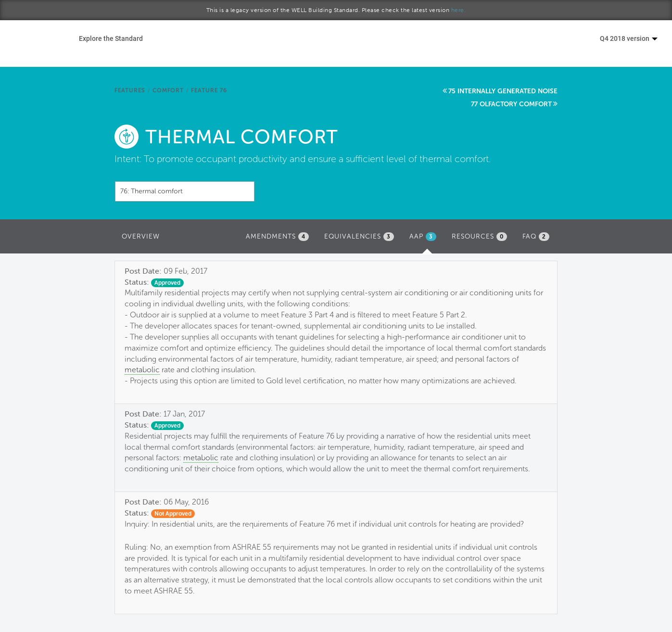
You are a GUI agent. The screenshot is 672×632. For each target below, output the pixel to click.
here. (459, 10)
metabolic (142, 370)
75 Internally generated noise (503, 91)
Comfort (168, 90)
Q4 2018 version (629, 38)
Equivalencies (359, 237)
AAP (425, 239)
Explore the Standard (111, 38)
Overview (141, 236)
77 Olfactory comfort (511, 104)
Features (130, 90)
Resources (479, 237)
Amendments (277, 237)
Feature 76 (209, 90)
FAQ (536, 237)
